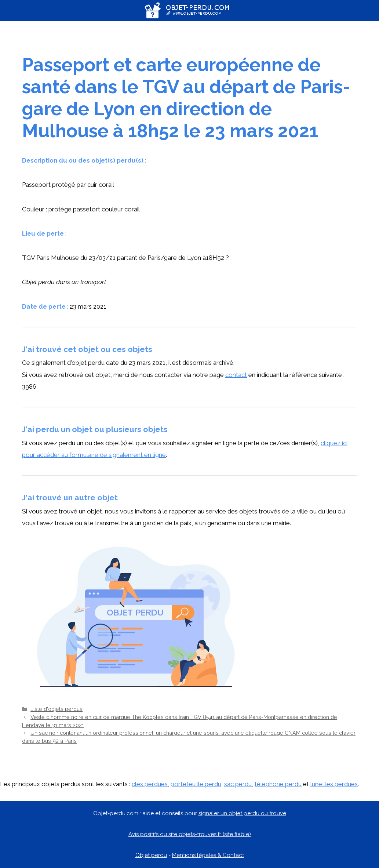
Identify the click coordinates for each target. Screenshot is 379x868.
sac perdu (238, 784)
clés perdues (150, 784)
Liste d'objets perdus (57, 709)
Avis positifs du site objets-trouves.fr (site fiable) (190, 834)
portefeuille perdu (196, 784)
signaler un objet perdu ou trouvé (242, 813)
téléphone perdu (278, 784)
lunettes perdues (334, 784)
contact (236, 375)
